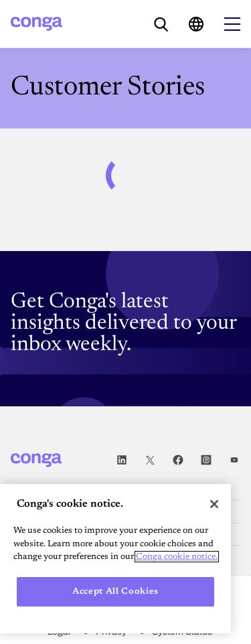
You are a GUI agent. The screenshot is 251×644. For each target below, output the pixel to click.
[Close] (214, 504)
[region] (115, 559)
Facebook (178, 460)
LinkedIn (122, 460)
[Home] (36, 24)
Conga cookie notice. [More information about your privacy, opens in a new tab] (177, 557)
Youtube (234, 460)
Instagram (206, 460)
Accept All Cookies (115, 591)
